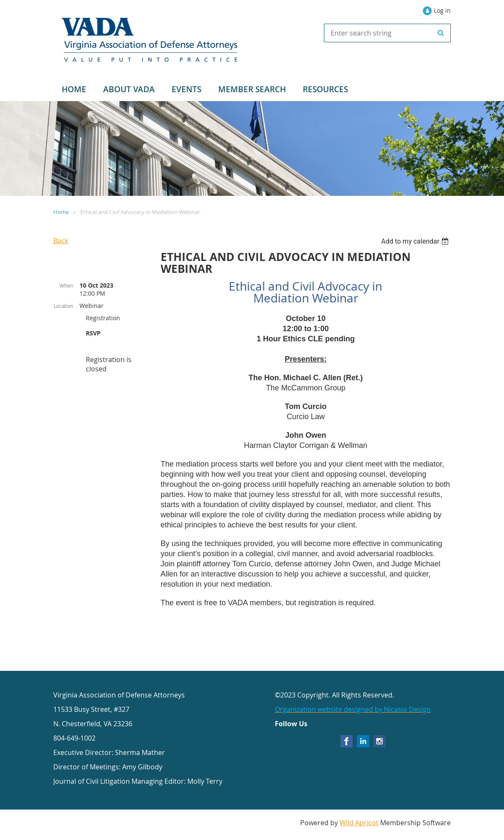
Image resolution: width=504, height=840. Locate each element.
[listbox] (416, 241)
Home (61, 212)
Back (61, 241)
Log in (442, 10)
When (66, 285)
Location (63, 306)
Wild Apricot (359, 823)
